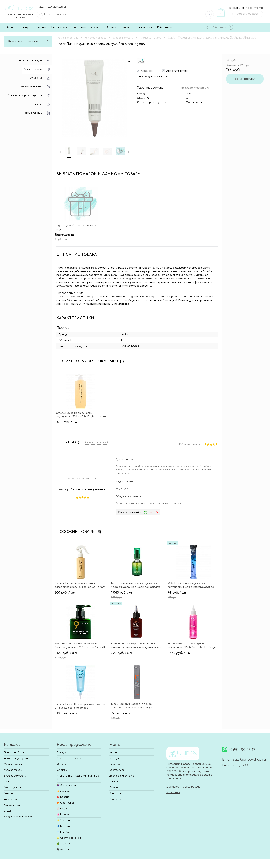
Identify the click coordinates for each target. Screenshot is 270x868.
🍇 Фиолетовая (66, 785)
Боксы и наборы (14, 752)
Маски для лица (14, 788)
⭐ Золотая (64, 820)
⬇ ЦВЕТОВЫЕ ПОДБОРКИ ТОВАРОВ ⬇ (78, 778)
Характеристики (35, 87)
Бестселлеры (60, 27)
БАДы (7, 811)
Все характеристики (195, 88)
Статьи (127, 27)
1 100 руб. (81, 655)
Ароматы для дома (16, 758)
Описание (40, 78)
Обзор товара (37, 69)
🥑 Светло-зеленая (69, 838)
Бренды (25, 27)
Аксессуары (11, 799)
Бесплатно (81, 237)
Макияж (9, 793)
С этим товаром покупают (29, 96)
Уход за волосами (15, 776)
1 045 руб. (137, 595)
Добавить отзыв (96, 442)
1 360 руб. (193, 655)
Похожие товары (36, 113)
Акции (11, 27)
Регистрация (57, 6)
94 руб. (193, 595)
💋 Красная (64, 797)
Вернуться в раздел (34, 60)
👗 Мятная (63, 826)
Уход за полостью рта (18, 817)
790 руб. (137, 655)
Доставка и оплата (87, 27)
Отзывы (111, 27)
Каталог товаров (28, 41)
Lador (189, 94)
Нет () (153, 512)
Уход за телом (13, 770)
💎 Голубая (63, 832)
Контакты (145, 27)
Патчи (8, 782)
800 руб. (81, 595)
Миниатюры (12, 805)
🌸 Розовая (63, 815)
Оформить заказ (248, 14)
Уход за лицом (13, 764)
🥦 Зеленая (64, 844)
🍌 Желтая (63, 791)
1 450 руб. (81, 424)
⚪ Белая (62, 809)
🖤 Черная (63, 850)
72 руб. (137, 715)
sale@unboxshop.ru (249, 759)
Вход (41, 6)
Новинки (40, 27)
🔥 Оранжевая (66, 803)
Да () (143, 512)
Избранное (164, 27)
